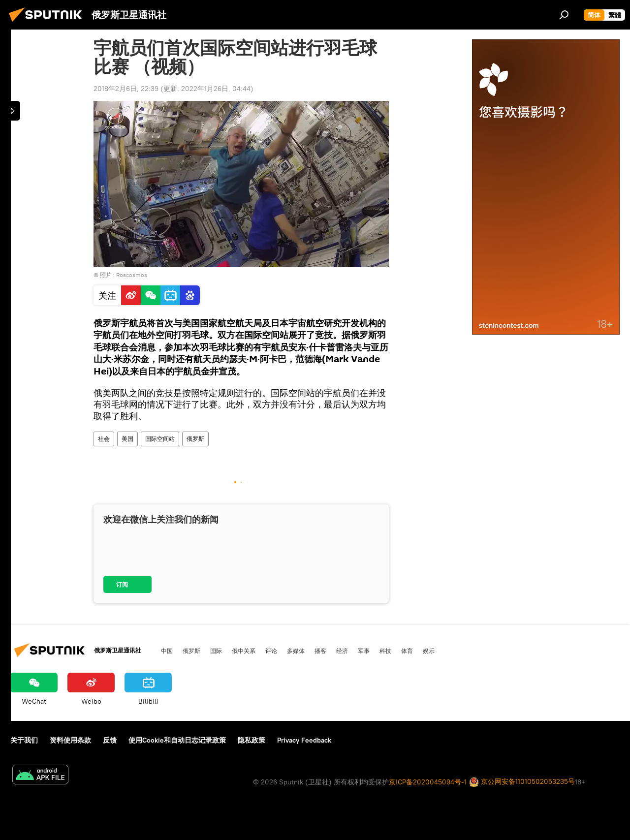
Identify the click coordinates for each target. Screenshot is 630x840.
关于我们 (24, 740)
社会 (104, 439)
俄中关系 (244, 651)
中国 (167, 651)
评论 (271, 651)
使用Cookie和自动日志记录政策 (177, 740)
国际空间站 (160, 439)
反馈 (110, 740)
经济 (342, 651)
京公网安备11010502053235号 (522, 782)
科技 (385, 651)
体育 (407, 651)
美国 (127, 439)
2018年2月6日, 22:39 (126, 89)
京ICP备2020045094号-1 (428, 782)
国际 (216, 651)
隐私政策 (252, 740)
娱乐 (429, 651)
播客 (320, 651)
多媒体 (296, 651)
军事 (364, 651)
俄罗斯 (195, 439)
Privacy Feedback (304, 740)
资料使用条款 (70, 740)
